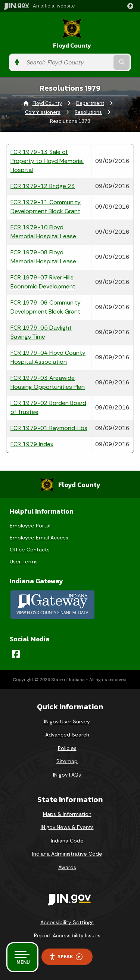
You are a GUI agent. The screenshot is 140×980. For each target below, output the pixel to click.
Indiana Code (67, 841)
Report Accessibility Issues (67, 935)
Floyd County (72, 46)
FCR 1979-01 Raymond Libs (49, 428)
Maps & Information (67, 814)
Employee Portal (30, 526)
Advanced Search (67, 735)
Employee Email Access (39, 538)
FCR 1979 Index (32, 444)
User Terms (24, 562)
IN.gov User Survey (67, 722)
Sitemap (67, 761)
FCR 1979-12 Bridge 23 (43, 186)
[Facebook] (16, 654)
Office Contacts (30, 550)
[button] (132, 6)
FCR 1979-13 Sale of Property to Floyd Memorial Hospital (47, 161)
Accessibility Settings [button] (67, 922)
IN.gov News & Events (67, 827)
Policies (67, 748)
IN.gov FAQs (67, 775)
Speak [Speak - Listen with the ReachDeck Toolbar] (66, 957)
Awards (67, 867)
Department (90, 103)
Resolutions (88, 112)
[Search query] (67, 62)
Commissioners (43, 112)
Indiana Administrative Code (67, 854)
